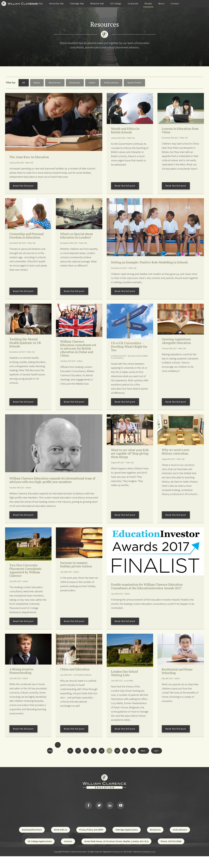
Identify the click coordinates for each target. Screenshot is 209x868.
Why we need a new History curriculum (178, 458)
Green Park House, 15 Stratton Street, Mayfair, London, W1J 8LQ (116, 853)
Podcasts (75, 83)
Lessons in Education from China (179, 131)
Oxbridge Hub (96, 4)
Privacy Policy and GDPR (91, 842)
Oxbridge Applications (127, 842)
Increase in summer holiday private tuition (78, 572)
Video (92, 83)
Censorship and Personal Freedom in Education (26, 239)
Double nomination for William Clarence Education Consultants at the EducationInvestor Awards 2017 (152, 594)
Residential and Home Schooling (180, 681)
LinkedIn (110, 816)
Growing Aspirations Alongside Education (178, 346)
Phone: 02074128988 (171, 853)
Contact (194, 4)
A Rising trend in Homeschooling (23, 681)
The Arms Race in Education (32, 157)
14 (132, 760)
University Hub (75, 4)
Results (167, 4)
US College (135, 4)
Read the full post (23, 186)
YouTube (121, 816)
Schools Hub (55, 4)
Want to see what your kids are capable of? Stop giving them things (129, 463)
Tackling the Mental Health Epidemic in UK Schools (28, 348)
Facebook (88, 816)
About (180, 4)
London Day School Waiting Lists (127, 683)
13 (124, 760)
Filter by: (11, 82)
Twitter (99, 816)
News (37, 83)
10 (101, 760)
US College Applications (40, 853)
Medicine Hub (116, 4)
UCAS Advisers (180, 842)
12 (117, 760)
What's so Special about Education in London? (75, 239)
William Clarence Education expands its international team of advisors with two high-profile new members (52, 487)
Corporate (152, 4)
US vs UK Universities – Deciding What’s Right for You (129, 352)
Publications (111, 83)
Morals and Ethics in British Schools (127, 131)
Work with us (61, 842)
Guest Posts (134, 83)
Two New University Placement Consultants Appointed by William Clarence (28, 579)
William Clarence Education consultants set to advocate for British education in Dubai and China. (78, 355)
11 (109, 761)
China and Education (77, 679)
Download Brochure (32, 842)
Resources (55, 83)
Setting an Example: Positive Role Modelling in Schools (149, 265)
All (24, 83)
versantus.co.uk (149, 864)
